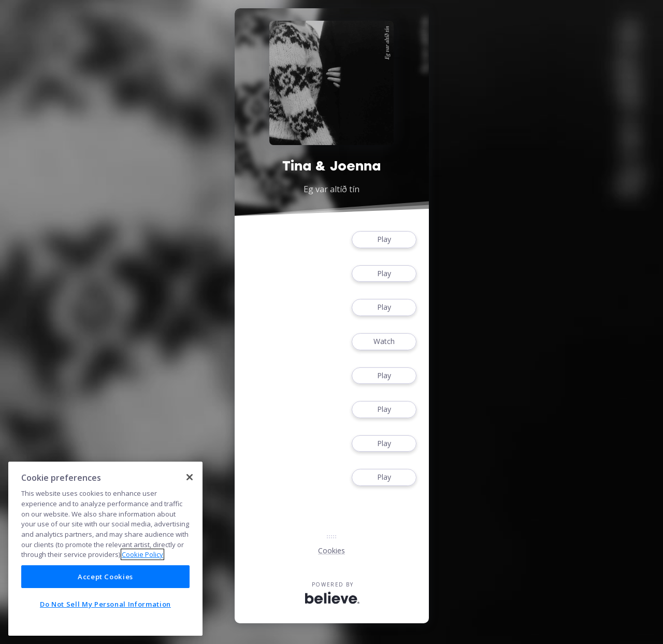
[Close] (190, 477)
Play (384, 240)
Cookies (331, 550)
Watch (384, 342)
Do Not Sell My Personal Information (105, 604)
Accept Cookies (105, 577)
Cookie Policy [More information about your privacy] (142, 554)
